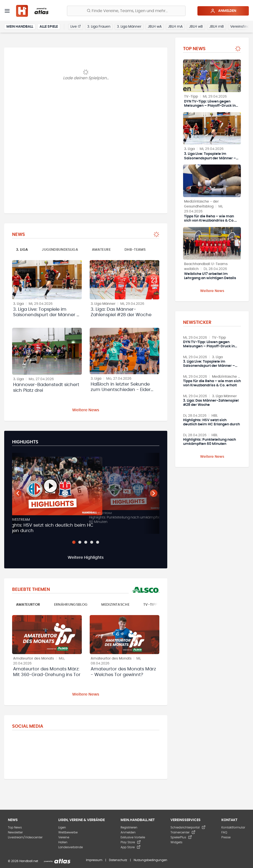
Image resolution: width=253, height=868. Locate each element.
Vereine (64, 837)
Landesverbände (71, 847)
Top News (15, 827)
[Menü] (7, 11)
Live (76, 26)
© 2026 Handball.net (23, 861)
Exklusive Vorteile (133, 837)
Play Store (131, 842)
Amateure (101, 250)
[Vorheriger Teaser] (18, 493)
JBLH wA (155, 27)
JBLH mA (175, 27)
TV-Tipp (150, 605)
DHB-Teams (135, 250)
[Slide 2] (80, 542)
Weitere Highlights (86, 558)
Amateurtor (28, 605)
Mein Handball (20, 27)
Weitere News (86, 410)
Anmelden (223, 11)
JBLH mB (217, 27)
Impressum (94, 860)
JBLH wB (196, 27)
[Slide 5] (98, 542)
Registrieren (129, 827)
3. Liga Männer (129, 27)
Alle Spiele (49, 27)
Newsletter (15, 832)
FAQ (224, 832)
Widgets (176, 842)
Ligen (62, 827)
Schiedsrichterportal (188, 827)
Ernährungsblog (71, 605)
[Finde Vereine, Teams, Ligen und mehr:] (126, 11)
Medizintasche (115, 605)
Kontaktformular (233, 827)
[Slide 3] (86, 542)
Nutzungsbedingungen (150, 860)
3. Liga (22, 250)
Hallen (63, 842)
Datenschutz (118, 860)
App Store (131, 847)
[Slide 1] (74, 542)
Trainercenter (183, 832)
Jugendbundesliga (60, 250)
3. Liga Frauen (99, 27)
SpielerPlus (181, 837)
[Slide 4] (92, 542)
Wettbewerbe (68, 832)
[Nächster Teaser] (154, 493)
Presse (226, 837)
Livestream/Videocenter (25, 837)
